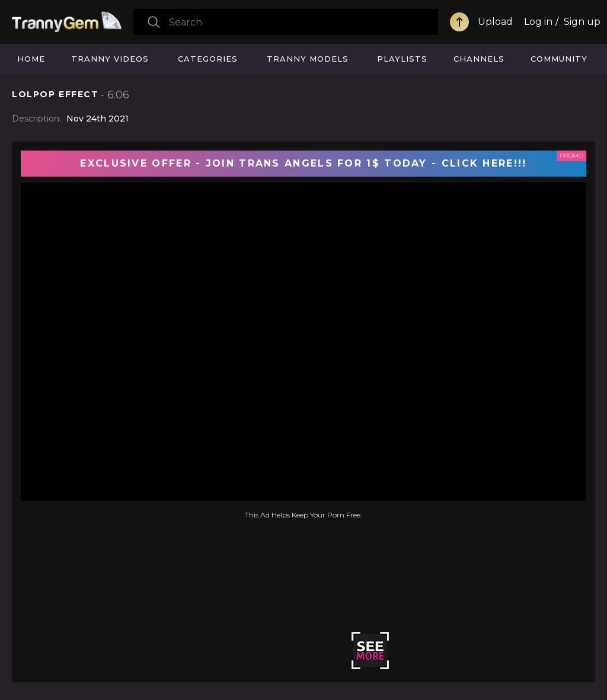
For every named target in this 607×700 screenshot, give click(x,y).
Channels (479, 59)
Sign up (582, 22)
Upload (495, 22)
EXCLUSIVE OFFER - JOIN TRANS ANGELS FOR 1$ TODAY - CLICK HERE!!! (303, 163)
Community (559, 59)
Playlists (402, 59)
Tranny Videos (110, 59)
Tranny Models (308, 59)
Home (31, 59)
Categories (208, 59)
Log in (538, 22)
